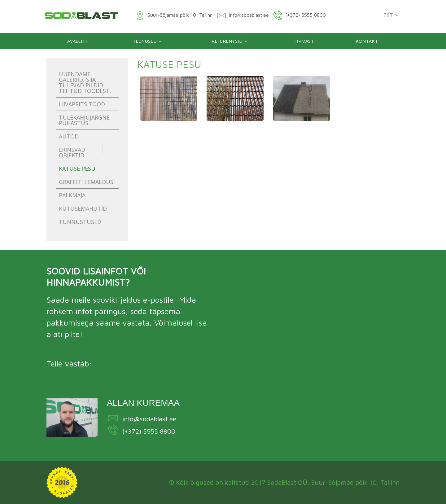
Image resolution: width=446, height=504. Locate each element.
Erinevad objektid (72, 152)
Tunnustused (80, 222)
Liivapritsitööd (82, 104)
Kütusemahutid (83, 208)
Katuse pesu (77, 169)
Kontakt (367, 41)
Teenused (145, 41)
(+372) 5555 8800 (149, 431)
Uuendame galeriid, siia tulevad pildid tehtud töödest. (85, 82)
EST (391, 15)
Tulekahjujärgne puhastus (84, 120)
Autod (69, 136)
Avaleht (77, 41)
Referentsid (227, 41)
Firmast (304, 41)
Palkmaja (72, 195)
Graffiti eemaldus (86, 182)
